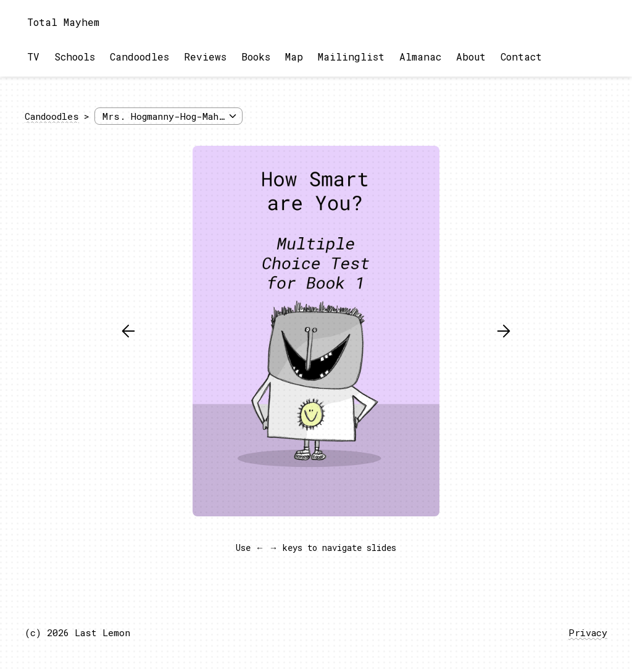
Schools (75, 57)
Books (256, 57)
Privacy (588, 632)
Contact (521, 57)
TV (33, 57)
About (471, 57)
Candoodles (139, 57)
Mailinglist (351, 57)
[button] (128, 331)
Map (294, 57)
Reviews (205, 57)
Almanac (420, 57)
